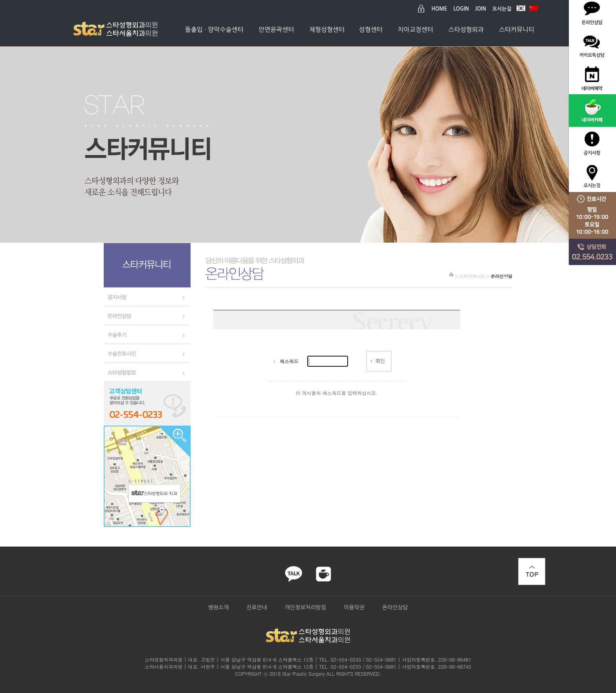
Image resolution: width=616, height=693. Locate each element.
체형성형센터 (327, 29)
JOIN (481, 9)
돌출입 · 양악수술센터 (214, 29)
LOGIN (461, 9)
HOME (439, 9)
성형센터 (371, 29)
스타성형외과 (466, 29)
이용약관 (354, 607)
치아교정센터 (415, 29)
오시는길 (502, 9)
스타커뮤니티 (517, 29)
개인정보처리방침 (305, 607)
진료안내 (257, 607)
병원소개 (218, 607)
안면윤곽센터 (276, 29)
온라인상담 (395, 607)
